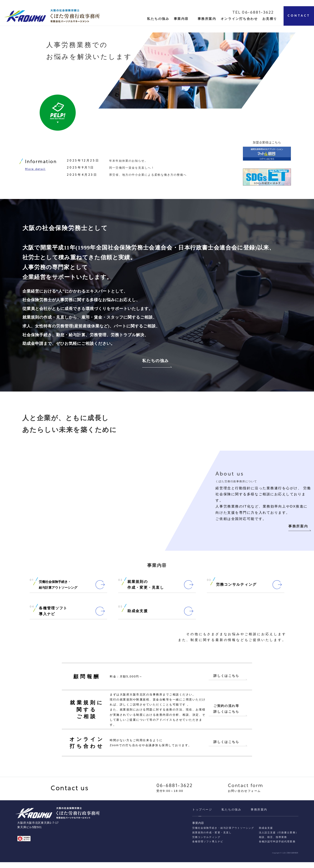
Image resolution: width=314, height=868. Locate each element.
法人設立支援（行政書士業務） (279, 838)
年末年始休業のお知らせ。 (128, 162)
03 (209, 585)
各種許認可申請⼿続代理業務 (277, 847)
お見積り (270, 19)
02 (120, 585)
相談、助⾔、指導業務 (273, 843)
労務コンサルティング (206, 843)
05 (120, 611)
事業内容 (181, 19)
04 (32, 611)
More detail (35, 171)
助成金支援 (266, 834)
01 (32, 585)
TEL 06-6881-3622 (253, 13)
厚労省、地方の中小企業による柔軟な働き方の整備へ (148, 177)
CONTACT (299, 16)
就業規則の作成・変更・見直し (212, 838)
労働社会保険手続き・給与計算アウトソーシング (223, 834)
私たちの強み (155, 364)
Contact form (246, 792)
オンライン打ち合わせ (239, 19)
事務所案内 (207, 19)
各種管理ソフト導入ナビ (208, 847)
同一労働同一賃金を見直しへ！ (132, 170)
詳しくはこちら (226, 680)
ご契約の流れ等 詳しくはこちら (226, 714)
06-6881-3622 (175, 792)
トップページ (202, 815)
